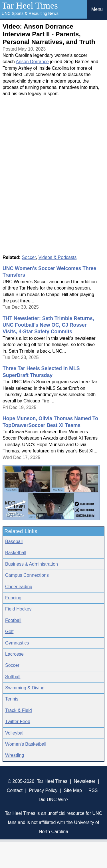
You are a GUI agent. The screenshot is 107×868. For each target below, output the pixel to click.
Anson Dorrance (32, 62)
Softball (13, 677)
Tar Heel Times (30, 5)
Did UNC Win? (53, 800)
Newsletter (85, 781)
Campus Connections (27, 575)
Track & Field (19, 710)
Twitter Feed (18, 722)
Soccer (29, 257)
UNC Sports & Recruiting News (30, 13)
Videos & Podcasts (57, 257)
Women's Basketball (26, 744)
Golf (9, 631)
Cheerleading (19, 587)
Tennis (12, 699)
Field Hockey (18, 609)
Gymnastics (17, 643)
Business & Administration (32, 564)
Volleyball (15, 733)
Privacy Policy (43, 790)
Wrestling (15, 755)
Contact (15, 790)
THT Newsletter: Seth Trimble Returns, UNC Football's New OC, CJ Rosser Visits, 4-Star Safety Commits (48, 325)
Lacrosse (14, 654)
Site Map (73, 790)
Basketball (16, 553)
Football (13, 620)
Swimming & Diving (25, 688)
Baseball (14, 541)
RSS (93, 790)
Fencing (13, 598)
